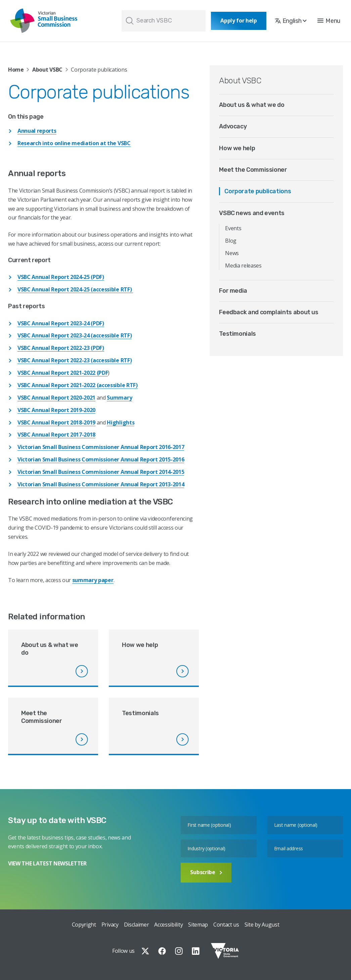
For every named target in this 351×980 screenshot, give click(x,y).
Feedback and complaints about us (269, 312)
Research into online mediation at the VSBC (74, 143)
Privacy (110, 925)
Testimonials (237, 334)
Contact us (226, 925)
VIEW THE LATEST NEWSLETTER (47, 863)
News (232, 253)
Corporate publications (258, 191)
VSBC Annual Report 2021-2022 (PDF (63, 373)
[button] (329, 21)
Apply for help (239, 21)
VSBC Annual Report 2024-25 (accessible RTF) (75, 289)
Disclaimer (137, 925)
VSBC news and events (252, 213)
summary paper (93, 580)
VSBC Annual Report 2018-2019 (56, 422)
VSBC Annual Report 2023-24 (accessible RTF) (75, 335)
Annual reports (37, 131)
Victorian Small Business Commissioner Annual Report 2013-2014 (101, 484)
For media (233, 291)
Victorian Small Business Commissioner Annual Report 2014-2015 (101, 472)
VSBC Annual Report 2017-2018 (56, 435)
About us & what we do (252, 105)
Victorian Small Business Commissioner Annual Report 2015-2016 (101, 459)
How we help (237, 148)
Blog (231, 241)
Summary (119, 398)
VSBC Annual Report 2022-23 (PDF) (61, 348)
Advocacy (233, 126)
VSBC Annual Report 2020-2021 (56, 398)
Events (233, 228)
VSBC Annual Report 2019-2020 (56, 410)
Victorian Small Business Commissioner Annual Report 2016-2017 (101, 447)
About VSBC (47, 70)
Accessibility (168, 925)
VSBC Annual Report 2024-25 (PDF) (61, 277)
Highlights (121, 422)
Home (16, 70)
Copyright (84, 925)
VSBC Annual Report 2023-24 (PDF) (61, 323)
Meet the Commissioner (253, 170)
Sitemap (198, 925)
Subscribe (206, 872)
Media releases (243, 266)
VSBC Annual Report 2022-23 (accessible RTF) (75, 360)
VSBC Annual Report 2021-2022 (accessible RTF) (78, 385)
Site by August (262, 925)
